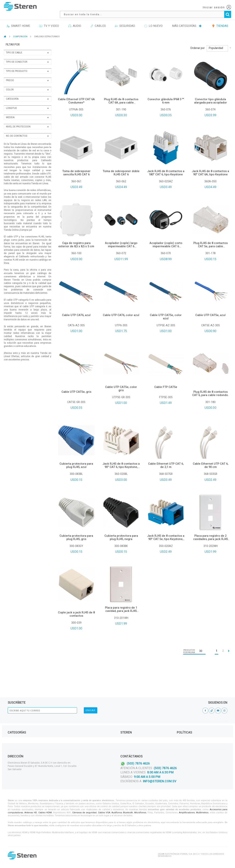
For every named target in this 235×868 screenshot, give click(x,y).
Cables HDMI (45, 813)
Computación (15, 710)
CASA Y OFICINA (72, 715)
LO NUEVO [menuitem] (153, 20)
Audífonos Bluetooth (122, 813)
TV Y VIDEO (13, 728)
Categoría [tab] (12, 93)
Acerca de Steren (130, 705)
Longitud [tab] (11, 103)
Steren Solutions (131, 719)
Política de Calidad (131, 724)
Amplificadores (187, 813)
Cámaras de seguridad (84, 813)
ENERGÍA (68, 710)
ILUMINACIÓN (71, 705)
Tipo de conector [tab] (17, 56)
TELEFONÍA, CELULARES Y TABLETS (25, 724)
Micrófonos (140, 813)
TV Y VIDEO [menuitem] (49, 20)
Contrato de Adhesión (190, 705)
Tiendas (125, 710)
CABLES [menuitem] (98, 20)
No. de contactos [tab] (17, 130)
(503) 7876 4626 (138, 763)
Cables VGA (104, 813)
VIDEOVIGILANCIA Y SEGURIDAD (24, 733)
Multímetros (202, 813)
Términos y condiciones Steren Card (198, 715)
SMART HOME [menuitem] (18, 20)
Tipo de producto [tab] (17, 66)
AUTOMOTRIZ (71, 724)
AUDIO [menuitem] (75, 20)
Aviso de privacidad (188, 710)
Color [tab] (10, 84)
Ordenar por (198, 43)
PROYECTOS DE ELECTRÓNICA (79, 719)
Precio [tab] (10, 75)
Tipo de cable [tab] (14, 47)
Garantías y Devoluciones (192, 719)
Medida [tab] (10, 112)
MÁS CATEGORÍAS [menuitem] (184, 20)
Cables (12, 719)
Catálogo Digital (130, 715)
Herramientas (16, 715)
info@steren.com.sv (160, 781)
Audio (11, 705)
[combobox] (136, 7)
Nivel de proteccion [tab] (18, 121)
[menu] (117, 21)
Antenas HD (31, 813)
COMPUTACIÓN (20, 31)
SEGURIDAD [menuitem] (125, 20)
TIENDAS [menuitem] (220, 20)
